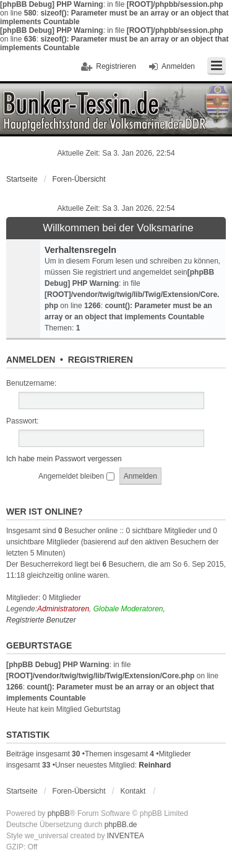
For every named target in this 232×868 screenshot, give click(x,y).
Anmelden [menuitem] (178, 66)
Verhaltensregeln (80, 250)
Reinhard (155, 765)
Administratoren (63, 609)
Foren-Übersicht (79, 179)
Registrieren (101, 360)
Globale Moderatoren (128, 609)
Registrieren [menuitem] (116, 66)
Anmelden (31, 360)
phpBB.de (121, 825)
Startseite (22, 179)
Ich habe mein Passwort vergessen (64, 459)
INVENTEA (126, 836)
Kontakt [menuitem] (133, 791)
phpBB (59, 813)
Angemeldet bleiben (76, 476)
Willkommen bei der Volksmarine (118, 228)
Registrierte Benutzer (41, 620)
